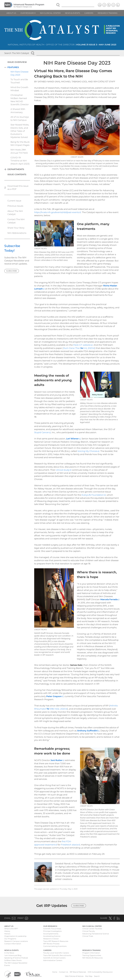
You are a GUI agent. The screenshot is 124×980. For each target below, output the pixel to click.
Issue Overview (17, 62)
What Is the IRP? (11, 929)
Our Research (28, 13)
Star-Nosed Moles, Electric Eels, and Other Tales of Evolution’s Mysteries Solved (20, 131)
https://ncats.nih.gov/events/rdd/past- (58, 212)
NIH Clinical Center (50, 13)
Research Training (108, 13)
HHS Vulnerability (100, 972)
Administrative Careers (53, 960)
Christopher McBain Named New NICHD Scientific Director (20, 100)
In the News (9, 953)
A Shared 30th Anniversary (18, 111)
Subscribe (12, 271)
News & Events (72, 13)
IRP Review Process (51, 944)
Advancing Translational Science (96, 934)
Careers (89, 13)
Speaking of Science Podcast (16, 958)
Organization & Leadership (15, 936)
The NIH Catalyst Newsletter (16, 963)
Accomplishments (51, 934)
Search (97, 976)
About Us (11, 13)
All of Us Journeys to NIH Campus (20, 119)
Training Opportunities (92, 955)
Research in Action (51, 939)
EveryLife (94, 495)
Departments (16, 169)
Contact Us (63, 972)
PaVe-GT (83, 345)
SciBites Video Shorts (13, 960)
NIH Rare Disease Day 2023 (19, 73)
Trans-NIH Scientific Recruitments (57, 955)
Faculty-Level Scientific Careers (56, 953)
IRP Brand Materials (78, 972)
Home (55, 972)
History (7, 931)
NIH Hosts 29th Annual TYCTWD (19, 151)
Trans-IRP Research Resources (56, 941)
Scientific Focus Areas (52, 929)
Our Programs (10, 939)
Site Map (89, 976)
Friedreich (70, 845)
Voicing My (88, 451)
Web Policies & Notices (74, 976)
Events (7, 965)
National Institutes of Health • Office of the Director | (62, 45)
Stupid (42, 432)
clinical (64, 470)
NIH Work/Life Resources (93, 958)
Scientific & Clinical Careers (54, 958)
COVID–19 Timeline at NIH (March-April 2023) (20, 161)
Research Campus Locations (16, 941)
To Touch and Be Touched (19, 81)
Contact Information (13, 944)
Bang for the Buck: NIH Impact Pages (20, 144)
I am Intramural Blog (13, 955)
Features (13, 67)
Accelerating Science (52, 936)
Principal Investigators (52, 931)
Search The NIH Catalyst (17, 53)
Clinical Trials (88, 936)
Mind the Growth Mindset (19, 89)
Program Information (91, 953)
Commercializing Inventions (55, 946)
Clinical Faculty (89, 931)
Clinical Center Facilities (92, 929)
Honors (7, 934)
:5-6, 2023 (79, 348)
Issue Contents (17, 174)
